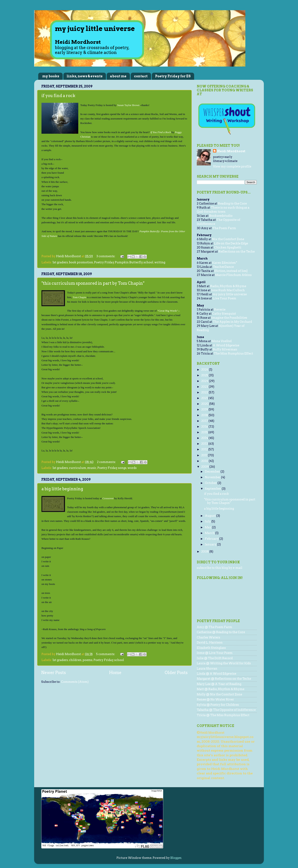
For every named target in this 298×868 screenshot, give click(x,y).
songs (122, 468)
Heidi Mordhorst (231, 151)
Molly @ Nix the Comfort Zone (219, 694)
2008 (205, 552)
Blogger (176, 858)
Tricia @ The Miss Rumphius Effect (223, 715)
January (211, 544)
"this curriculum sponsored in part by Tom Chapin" (93, 283)
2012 (205, 449)
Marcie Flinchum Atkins (233, 275)
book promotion (81, 262)
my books (51, 76)
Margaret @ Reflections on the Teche (224, 679)
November (213, 477)
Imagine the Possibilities (229, 318)
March (210, 533)
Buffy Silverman (225, 349)
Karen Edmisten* (225, 263)
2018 (205, 415)
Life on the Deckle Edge (231, 243)
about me (118, 76)
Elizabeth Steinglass (211, 648)
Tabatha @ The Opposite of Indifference (226, 710)
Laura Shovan (207, 669)
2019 (205, 409)
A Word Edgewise (226, 345)
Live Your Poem (224, 298)
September (213, 489)
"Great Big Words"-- (169, 311)
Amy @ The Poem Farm (214, 627)
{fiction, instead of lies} (231, 271)
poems (88, 660)
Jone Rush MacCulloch (228, 290)
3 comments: (106, 256)
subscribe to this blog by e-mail (220, 568)
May (208, 527)
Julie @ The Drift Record (215, 658)
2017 (205, 421)
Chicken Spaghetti (228, 247)
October (211, 483)
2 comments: (107, 462)
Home (115, 673)
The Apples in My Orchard (232, 322)
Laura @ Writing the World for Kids (224, 663)
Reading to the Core (232, 204)
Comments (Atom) (75, 682)
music (92, 468)
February (212, 539)
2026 (205, 370)
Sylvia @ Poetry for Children (218, 705)
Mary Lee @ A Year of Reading (219, 684)
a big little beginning (62, 489)
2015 (205, 432)
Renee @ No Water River (215, 699)
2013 (205, 444)
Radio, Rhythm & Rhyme (228, 286)
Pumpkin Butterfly (129, 262)
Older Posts (176, 673)
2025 (205, 375)
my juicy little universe (230, 294)
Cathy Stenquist (224, 314)
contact (141, 76)
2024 (205, 381)
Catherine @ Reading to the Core (221, 632)
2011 (205, 455)
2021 (205, 398)
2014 (205, 438)
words (132, 468)
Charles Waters (208, 637)
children (75, 660)
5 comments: (106, 654)
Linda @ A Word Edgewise (216, 674)
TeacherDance (223, 267)
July (208, 521)
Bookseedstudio (221, 216)
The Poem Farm (224, 228)
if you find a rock (58, 96)
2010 (205, 461)
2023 (205, 387)
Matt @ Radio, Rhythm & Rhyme (221, 689)
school (148, 262)
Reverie (220, 310)
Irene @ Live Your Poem (215, 653)
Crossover (108, 498)
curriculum (78, 468)
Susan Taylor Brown (128, 105)
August (211, 516)
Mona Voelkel (222, 341)
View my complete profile (232, 166)
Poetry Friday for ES (173, 76)
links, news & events (85, 76)
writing (160, 262)
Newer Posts (54, 673)
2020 (205, 404)
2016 (205, 427)
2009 (205, 467)
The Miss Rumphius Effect (233, 354)
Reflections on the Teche (237, 252)
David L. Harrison (210, 643)
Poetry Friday (104, 262)
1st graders (60, 262)
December (213, 472)
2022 (205, 392)
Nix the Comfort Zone (228, 239)
